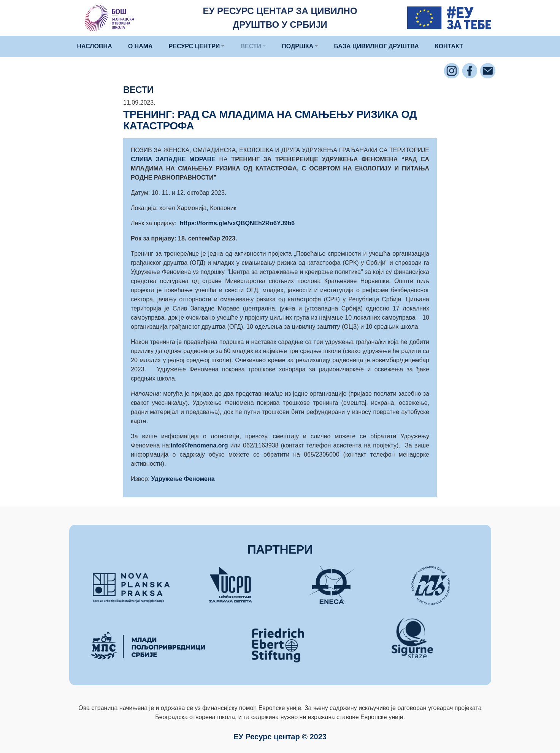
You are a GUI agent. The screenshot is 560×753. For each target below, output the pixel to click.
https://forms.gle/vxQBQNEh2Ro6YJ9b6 (237, 223)
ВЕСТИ (138, 90)
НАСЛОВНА (95, 46)
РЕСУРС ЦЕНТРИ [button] (194, 46)
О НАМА (140, 46)
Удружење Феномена (183, 479)
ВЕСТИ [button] (251, 46)
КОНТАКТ (449, 46)
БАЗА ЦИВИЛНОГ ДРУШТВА (376, 46)
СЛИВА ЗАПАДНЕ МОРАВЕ (173, 159)
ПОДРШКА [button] (297, 46)
